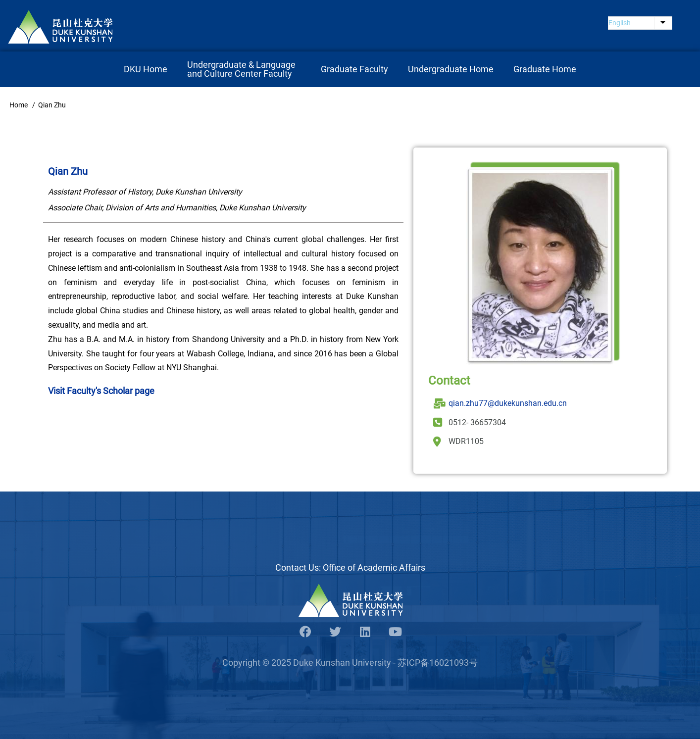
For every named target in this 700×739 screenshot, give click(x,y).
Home (19, 105)
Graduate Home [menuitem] (545, 69)
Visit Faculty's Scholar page (101, 391)
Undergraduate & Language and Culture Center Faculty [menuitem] (242, 69)
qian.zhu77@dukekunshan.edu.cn (508, 403)
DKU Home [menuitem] (146, 69)
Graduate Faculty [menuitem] (354, 69)
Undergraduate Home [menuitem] (451, 69)
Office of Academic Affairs (374, 567)
